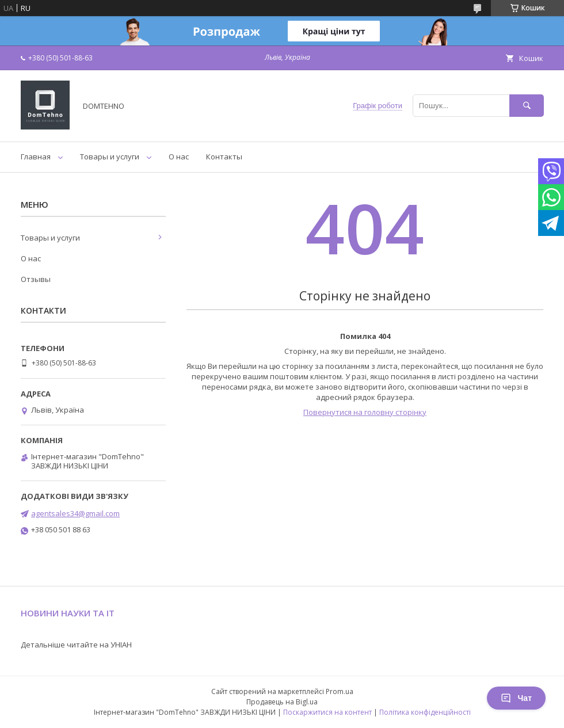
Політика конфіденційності (425, 712)
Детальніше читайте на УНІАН (76, 645)
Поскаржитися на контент (327, 712)
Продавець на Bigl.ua (282, 702)
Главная (36, 157)
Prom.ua (340, 691)
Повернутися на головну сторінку (365, 412)
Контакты (224, 157)
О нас (179, 157)
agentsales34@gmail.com (75, 513)
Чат (516, 698)
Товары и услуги (110, 157)
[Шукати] (527, 106)
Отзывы (36, 279)
